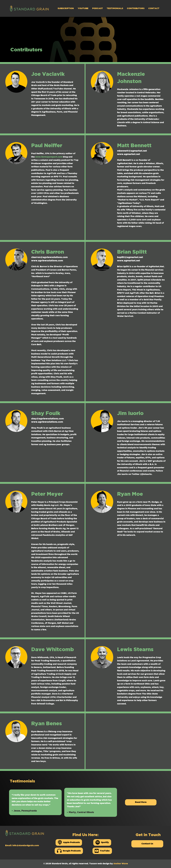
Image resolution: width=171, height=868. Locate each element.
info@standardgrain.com (26, 846)
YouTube (83, 8)
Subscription (66, 8)
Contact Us (147, 844)
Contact (154, 8)
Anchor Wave (121, 864)
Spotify (102, 842)
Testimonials (115, 8)
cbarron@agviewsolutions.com (49, 257)
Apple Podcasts (69, 842)
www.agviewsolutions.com (47, 261)
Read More (141, 802)
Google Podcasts (69, 851)
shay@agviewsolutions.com (47, 419)
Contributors (136, 8)
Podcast (98, 8)
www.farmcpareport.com (49, 157)
